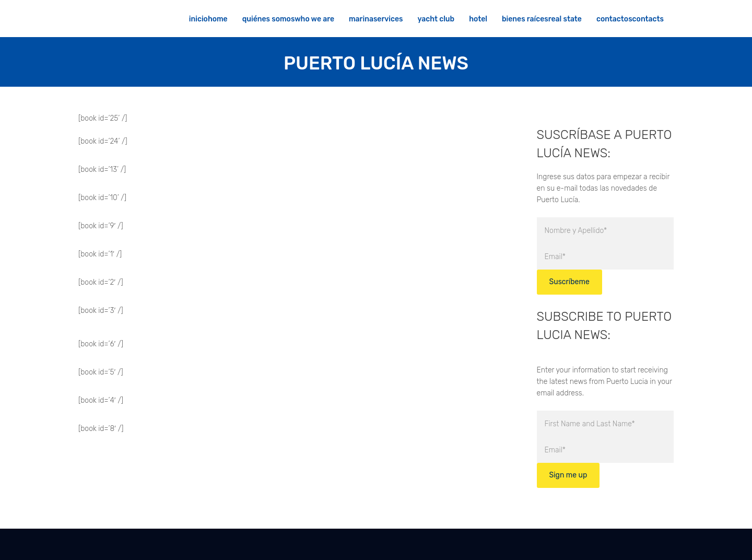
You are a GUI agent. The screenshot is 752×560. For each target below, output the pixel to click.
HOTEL (478, 19)
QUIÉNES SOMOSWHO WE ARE (288, 19)
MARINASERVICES (376, 19)
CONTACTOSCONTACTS (630, 19)
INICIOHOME (208, 19)
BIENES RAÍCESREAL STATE (542, 19)
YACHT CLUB (436, 19)
